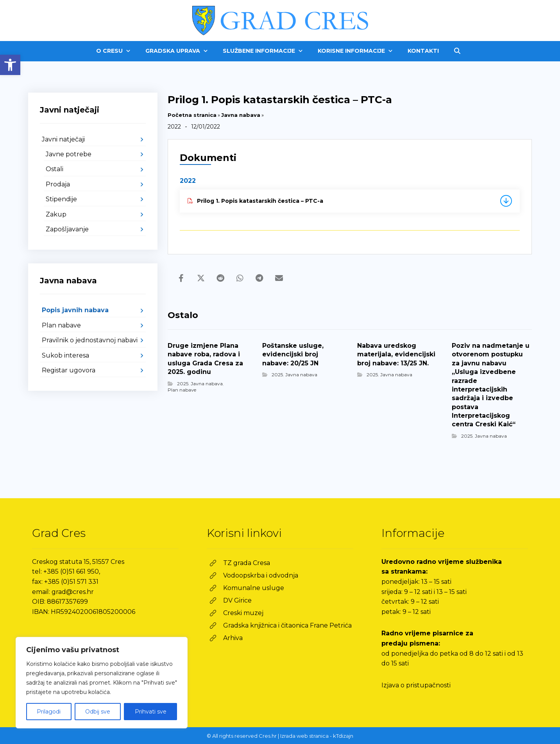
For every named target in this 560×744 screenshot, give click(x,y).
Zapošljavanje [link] (67, 229)
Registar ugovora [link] (69, 370)
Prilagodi (49, 712)
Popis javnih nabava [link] (75, 310)
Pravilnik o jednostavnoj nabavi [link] (90, 340)
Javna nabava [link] (241, 115)
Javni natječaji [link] (63, 139)
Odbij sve (98, 712)
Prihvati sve (151, 712)
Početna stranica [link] (192, 115)
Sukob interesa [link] (65, 355)
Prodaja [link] (58, 184)
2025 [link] (183, 384)
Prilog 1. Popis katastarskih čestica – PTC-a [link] (255, 201)
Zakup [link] (56, 214)
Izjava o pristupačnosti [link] (416, 685)
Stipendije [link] (61, 199)
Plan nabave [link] (182, 390)
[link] (10, 65)
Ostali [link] (55, 169)
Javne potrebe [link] (69, 154)
